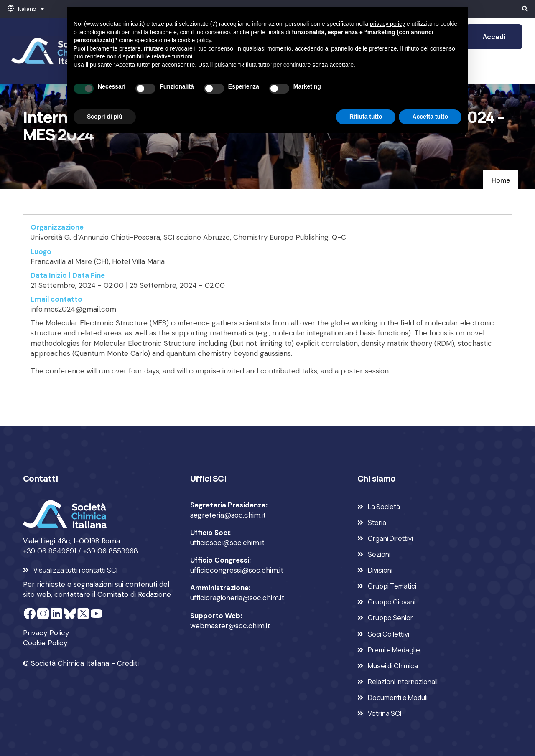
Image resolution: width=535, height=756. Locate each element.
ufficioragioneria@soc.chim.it (237, 598)
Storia (377, 523)
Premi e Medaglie (394, 650)
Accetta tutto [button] (430, 117)
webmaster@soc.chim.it (230, 626)
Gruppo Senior (390, 618)
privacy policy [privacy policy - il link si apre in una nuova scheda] (387, 24)
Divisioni (380, 570)
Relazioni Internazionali (403, 682)
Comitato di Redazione (134, 594)
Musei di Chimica (393, 666)
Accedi (494, 37)
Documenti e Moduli (398, 698)
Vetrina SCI (385, 713)
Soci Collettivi (389, 634)
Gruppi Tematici (392, 586)
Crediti (128, 663)
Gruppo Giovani (392, 602)
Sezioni (379, 554)
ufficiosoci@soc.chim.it (227, 543)
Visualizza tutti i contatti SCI (75, 570)
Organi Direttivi (390, 538)
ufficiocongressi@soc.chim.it (237, 570)
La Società (384, 507)
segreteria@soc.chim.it (228, 515)
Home (501, 180)
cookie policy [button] (195, 40)
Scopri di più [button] (105, 117)
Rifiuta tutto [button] (366, 117)
